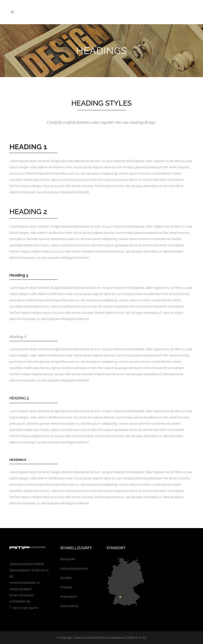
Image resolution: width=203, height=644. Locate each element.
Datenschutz (69, 606)
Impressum (68, 597)
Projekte (66, 587)
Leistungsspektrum (74, 569)
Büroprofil (68, 559)
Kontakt (66, 578)
